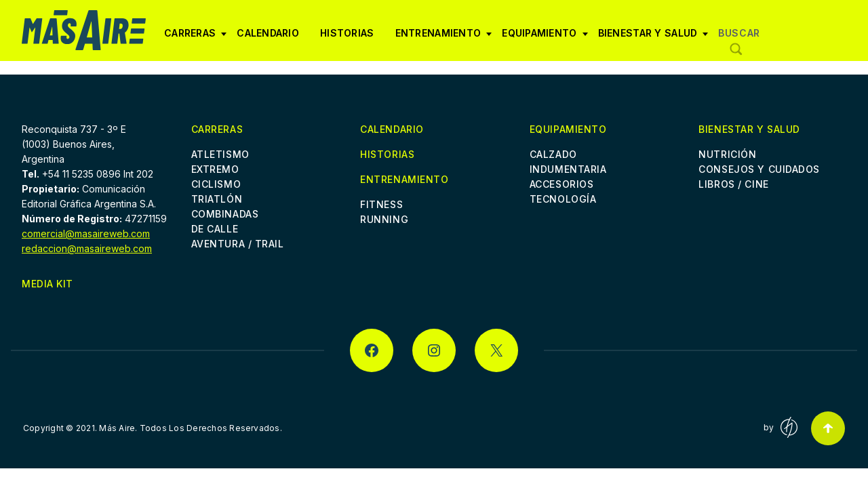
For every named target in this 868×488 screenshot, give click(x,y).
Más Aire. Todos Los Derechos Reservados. (191, 428)
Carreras (195, 38)
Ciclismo (216, 184)
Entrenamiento (444, 38)
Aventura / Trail (238, 244)
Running (384, 219)
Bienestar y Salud (653, 38)
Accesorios (562, 184)
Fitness (381, 204)
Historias (347, 33)
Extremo (215, 169)
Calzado (553, 154)
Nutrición (727, 154)
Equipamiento (545, 38)
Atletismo (220, 154)
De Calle (215, 229)
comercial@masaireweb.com (86, 233)
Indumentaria (568, 169)
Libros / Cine (733, 184)
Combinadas (225, 214)
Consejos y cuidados (759, 169)
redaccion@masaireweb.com (87, 248)
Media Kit (47, 284)
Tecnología (563, 199)
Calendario (268, 33)
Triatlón (217, 199)
